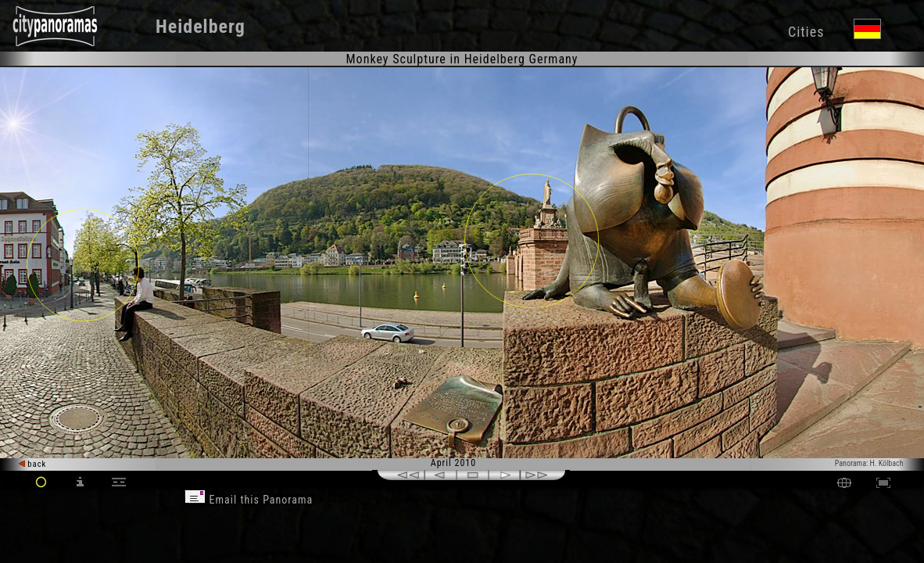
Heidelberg (201, 27)
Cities (806, 32)
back (33, 464)
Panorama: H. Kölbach (869, 463)
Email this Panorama (249, 500)
